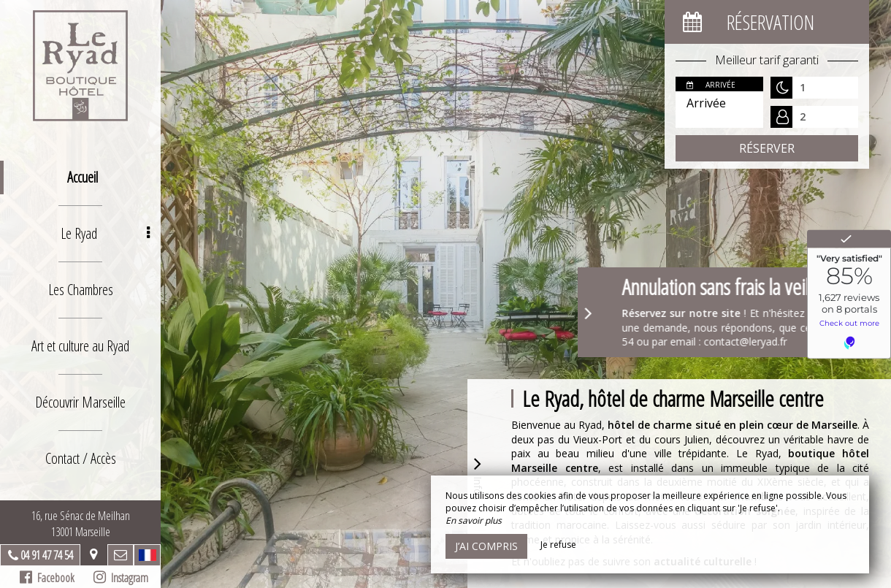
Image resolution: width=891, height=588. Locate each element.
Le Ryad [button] (105, 233)
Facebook (47, 578)
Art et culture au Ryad (80, 346)
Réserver (767, 148)
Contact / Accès (81, 458)
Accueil (83, 177)
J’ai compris (486, 546)
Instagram (121, 578)
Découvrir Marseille (80, 402)
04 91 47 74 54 (47, 555)
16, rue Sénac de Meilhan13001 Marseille (81, 524)
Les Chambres (81, 290)
